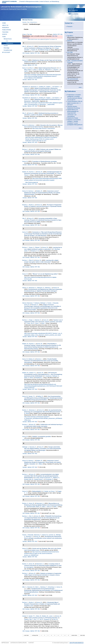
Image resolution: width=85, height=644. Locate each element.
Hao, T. (31, 619)
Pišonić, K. (27, 175)
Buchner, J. (33, 125)
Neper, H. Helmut (29, 378)
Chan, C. (38, 323)
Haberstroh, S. (49, 70)
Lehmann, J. (56, 70)
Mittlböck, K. (56, 478)
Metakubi (70, 41)
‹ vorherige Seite (35, 635)
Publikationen (10, 43)
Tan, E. (33, 323)
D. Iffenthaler (56, 249)
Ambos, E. (30, 70)
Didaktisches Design (73, 118)
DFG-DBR (70, 52)
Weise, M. (39, 616)
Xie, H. (42, 619)
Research (6, 28)
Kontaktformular (8, 50)
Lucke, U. (51, 616)
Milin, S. (24, 587)
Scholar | (28, 53)
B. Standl (27, 413)
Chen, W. (55, 619)
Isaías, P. (27, 251)
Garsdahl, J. (27, 50)
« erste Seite (26, 635)
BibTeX (55, 34)
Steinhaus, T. (44, 587)
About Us (5, 25)
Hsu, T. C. (37, 619)
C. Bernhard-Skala (30, 507)
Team (28, 22)
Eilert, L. (38, 587)
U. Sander (45, 491)
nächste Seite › (74, 635)
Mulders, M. (25, 172)
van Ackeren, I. (56, 87)
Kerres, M (25, 60)
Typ (28, 34)
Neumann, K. (35, 305)
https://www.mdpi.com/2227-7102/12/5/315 (44, 128)
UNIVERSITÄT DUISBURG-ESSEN (10, 2)
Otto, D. (24, 46)
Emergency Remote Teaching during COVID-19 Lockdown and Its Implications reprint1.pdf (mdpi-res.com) (41, 139)
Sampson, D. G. (35, 251)
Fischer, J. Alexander (53, 303)
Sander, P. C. (33, 373)
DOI (24, 53)
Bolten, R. (39, 507)
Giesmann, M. (31, 587)
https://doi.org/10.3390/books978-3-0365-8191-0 (38, 137)
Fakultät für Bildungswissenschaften (29, 2)
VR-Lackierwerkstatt (73, 79)
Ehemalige (7, 48)
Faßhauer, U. (56, 376)
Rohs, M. (49, 507)
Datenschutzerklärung (19, 643)
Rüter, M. (31, 260)
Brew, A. (36, 70)
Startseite (24, 22)
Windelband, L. (39, 378)
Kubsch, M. (45, 535)
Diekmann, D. (41, 288)
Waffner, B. (40, 396)
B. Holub (37, 478)
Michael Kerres (34, 22)
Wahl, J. (56, 507)
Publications (7, 30)
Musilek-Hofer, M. (29, 479)
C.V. (7, 41)
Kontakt (31, 643)
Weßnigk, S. (44, 303)
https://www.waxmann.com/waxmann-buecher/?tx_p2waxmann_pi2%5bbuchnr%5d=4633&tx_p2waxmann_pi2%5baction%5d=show (43, 418)
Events (5, 34)
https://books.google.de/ (32, 182)
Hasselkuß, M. (26, 87)
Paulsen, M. (34, 50)
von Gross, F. (52, 491)
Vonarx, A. (32, 247)
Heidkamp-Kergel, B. (45, 50)
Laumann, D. (52, 535)
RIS (61, 34)
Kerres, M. (31, 46)
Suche (27, 29)
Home (4, 23)
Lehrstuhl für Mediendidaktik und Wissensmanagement (21, 8)
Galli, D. (26, 71)
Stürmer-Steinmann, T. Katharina (31, 303)
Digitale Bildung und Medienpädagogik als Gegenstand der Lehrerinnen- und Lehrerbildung (73, 113)
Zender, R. (25, 616)
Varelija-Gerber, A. (39, 479)
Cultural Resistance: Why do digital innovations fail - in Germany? (75, 103)
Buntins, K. (32, 205)
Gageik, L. (49, 87)
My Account (6, 52)
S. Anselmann (48, 376)
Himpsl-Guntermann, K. (46, 478)
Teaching (5, 32)
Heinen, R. (25, 288)
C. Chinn (28, 323)
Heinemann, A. (34, 87)
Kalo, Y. (44, 323)
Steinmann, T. (38, 535)
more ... (81, 87)
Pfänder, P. (38, 247)
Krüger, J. (31, 320)
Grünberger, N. (49, 479)
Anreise (6, 46)
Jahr (31, 34)
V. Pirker (58, 173)
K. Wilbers (40, 464)
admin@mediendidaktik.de (76, 643)
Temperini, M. (48, 619)
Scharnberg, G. (52, 587)
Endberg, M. (42, 87)
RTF (59, 34)
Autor (24, 34)
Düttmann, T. (48, 288)
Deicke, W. (41, 70)
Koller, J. (44, 507)
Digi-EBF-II (70, 36)
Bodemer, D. (38, 320)
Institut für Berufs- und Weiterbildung (49, 2)
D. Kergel (56, 48)
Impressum (5, 643)
